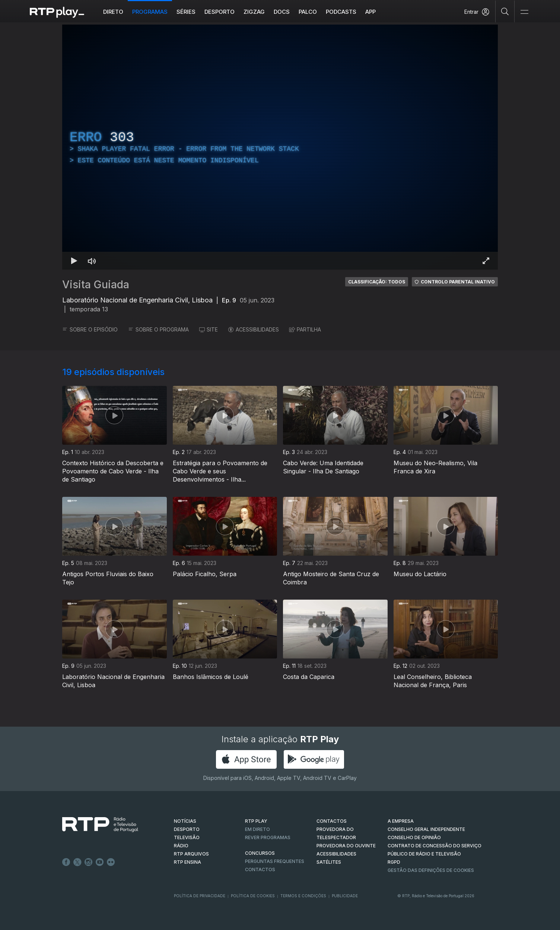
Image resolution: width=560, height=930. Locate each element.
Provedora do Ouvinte (346, 846)
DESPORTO (187, 829)
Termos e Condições (303, 896)
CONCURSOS (260, 853)
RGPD (394, 862)
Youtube (100, 862)
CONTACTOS (332, 821)
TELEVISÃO (187, 837)
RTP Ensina (187, 862)
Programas (150, 12)
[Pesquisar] (505, 11)
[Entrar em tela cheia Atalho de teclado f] (486, 261)
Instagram (89, 862)
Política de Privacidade (200, 896)
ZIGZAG (254, 12)
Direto (113, 12)
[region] (280, 147)
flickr (111, 862)
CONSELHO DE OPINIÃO (414, 837)
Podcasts (341, 12)
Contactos (260, 869)
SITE (209, 329)
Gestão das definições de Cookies (431, 870)
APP (370, 12)
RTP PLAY (256, 821)
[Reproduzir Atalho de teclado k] (74, 261)
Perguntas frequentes (275, 861)
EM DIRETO (257, 829)
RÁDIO (181, 846)
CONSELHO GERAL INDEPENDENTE (426, 829)
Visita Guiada (96, 285)
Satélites (329, 862)
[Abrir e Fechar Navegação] (524, 12)
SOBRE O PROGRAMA (158, 329)
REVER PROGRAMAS (268, 837)
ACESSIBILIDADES (254, 329)
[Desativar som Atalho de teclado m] (92, 261)
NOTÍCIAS (185, 821)
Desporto (219, 12)
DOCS (282, 12)
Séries (186, 12)
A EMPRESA (401, 821)
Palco (308, 12)
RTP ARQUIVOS (191, 854)
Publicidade (345, 896)
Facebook (66, 862)
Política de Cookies (253, 896)
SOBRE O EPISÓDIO (90, 329)
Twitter (77, 862)
